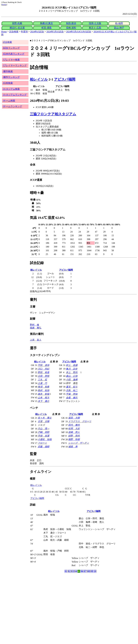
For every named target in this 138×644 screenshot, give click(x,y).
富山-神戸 (119, 28)
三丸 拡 (42, 380)
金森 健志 (72, 398)
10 (95, 571)
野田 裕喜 (44, 372)
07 (85, 571)
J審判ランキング (11, 77)
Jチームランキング (12, 106)
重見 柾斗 (72, 387)
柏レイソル (39, 79)
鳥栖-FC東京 (47, 23)
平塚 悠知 (72, 394)
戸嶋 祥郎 (44, 432)
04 (76, 571)
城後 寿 (73, 447)
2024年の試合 (37, 32)
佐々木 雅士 (45, 418)
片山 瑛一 (44, 429)
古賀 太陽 (44, 421)
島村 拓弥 (44, 390)
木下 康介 (44, 401)
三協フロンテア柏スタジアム (53, 114)
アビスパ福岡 (65, 79)
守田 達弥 (44, 365)
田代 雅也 (74, 425)
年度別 (24, 32)
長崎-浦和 (71, 28)
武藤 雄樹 (44, 447)
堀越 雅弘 (36, 328)
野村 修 (34, 325)
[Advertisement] (55, 596)
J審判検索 (8, 71)
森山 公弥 (72, 376)
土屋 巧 (42, 383)
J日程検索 (8, 83)
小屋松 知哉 (45, 439)
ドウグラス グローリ (80, 421)
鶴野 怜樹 (74, 439)
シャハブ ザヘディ (79, 443)
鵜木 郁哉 (44, 394)
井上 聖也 (72, 372)
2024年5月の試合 (55, 32)
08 (89, 571)
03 (72, 571)
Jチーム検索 (9, 101)
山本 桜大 (44, 398)
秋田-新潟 (71, 23)
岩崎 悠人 (74, 432)
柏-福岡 (119, 23)
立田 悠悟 (44, 376)
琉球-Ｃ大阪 (95, 23)
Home (4, 5)
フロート (42, 443)
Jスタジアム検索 (11, 89)
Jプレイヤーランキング (15, 65)
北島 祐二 (72, 390)
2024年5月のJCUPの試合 (79, 32)
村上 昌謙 (72, 365)
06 (82, 571)
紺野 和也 (74, 436)
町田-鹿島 (47, 28)
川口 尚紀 (44, 369)
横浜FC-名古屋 (17, 28)
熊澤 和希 (44, 387)
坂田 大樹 (74, 418)
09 (92, 571)
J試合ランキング (11, 48)
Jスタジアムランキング (15, 95)
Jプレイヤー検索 (11, 60)
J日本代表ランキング (14, 54)
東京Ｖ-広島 (95, 28)
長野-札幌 (17, 23)
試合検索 (14, 32)
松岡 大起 (74, 429)
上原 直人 (36, 340)
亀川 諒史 (72, 369)
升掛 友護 (44, 436)
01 (66, 571)
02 (69, 571)
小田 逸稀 (72, 380)
